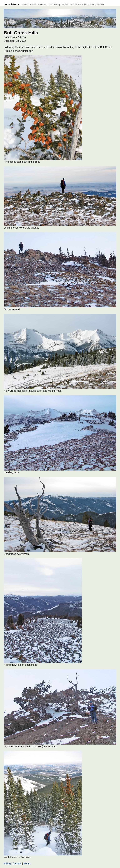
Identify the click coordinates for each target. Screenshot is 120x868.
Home (25, 4)
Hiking (65, 4)
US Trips (54, 4)
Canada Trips (38, 4)
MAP (92, 4)
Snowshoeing (79, 4)
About (100, 4)
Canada (17, 864)
